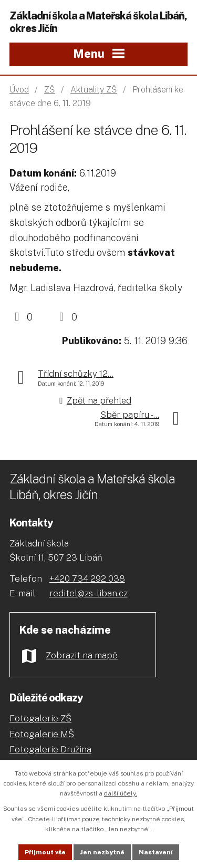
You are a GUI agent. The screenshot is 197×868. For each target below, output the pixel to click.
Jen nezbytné (102, 852)
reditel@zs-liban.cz (89, 593)
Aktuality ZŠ (94, 90)
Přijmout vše (45, 852)
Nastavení (156, 852)
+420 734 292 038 (87, 578)
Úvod (19, 90)
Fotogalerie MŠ (42, 734)
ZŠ (50, 90)
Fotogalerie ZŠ (40, 718)
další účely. (121, 793)
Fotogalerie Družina (50, 749)
